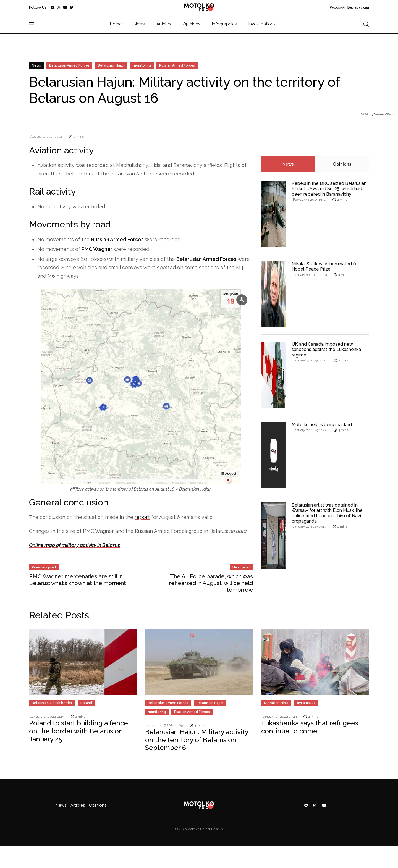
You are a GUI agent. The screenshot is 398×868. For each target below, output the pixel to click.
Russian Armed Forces (177, 65)
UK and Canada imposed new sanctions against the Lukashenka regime (326, 349)
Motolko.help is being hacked (322, 425)
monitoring (142, 65)
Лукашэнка (306, 703)
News (139, 24)
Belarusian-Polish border (52, 703)
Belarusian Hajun (111, 65)
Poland (86, 703)
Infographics (224, 24)
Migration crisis (276, 703)
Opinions (191, 24)
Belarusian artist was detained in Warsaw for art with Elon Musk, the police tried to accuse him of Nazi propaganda (327, 513)
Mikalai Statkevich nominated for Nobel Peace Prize (325, 266)
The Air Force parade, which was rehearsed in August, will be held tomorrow (211, 583)
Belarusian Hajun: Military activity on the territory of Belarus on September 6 (197, 740)
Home (116, 24)
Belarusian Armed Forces (69, 65)
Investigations (262, 24)
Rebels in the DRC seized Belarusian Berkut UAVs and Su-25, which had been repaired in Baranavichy (329, 189)
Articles (164, 24)
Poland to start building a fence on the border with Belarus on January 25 (78, 731)
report (142, 517)
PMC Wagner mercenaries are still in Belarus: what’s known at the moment (78, 580)
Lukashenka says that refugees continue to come (310, 727)
